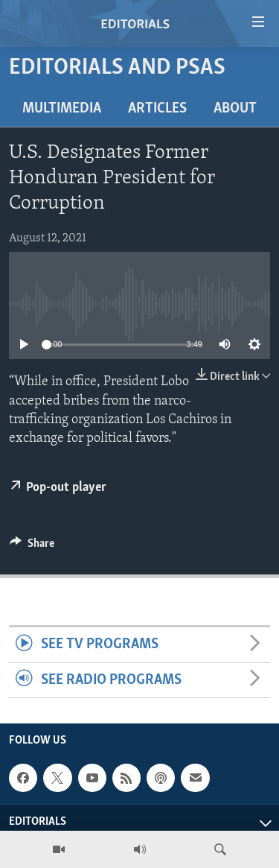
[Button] (32, 547)
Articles (157, 109)
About (235, 109)
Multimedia (62, 109)
